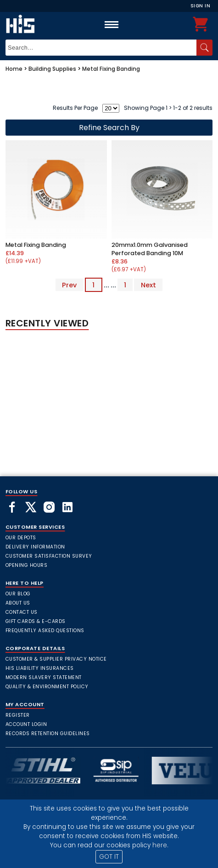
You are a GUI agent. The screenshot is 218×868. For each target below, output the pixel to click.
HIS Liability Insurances (40, 668)
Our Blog (18, 594)
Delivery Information (35, 547)
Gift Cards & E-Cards (36, 621)
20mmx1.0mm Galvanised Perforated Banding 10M (150, 249)
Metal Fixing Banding (111, 69)
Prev (69, 285)
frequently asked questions (45, 631)
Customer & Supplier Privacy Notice (56, 659)
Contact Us (22, 612)
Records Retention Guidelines (48, 734)
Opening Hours (27, 565)
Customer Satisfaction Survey (49, 556)
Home (14, 69)
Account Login (26, 724)
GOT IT (109, 857)
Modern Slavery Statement (44, 677)
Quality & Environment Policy (47, 687)
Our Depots (21, 538)
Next (148, 285)
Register (18, 715)
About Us (18, 603)
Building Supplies (52, 69)
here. (160, 845)
